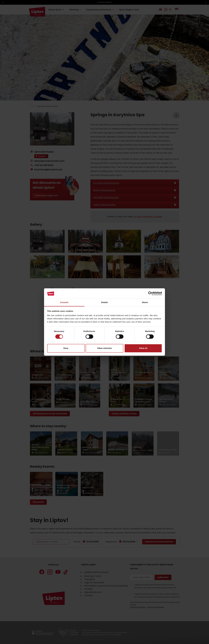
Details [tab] (104, 302)
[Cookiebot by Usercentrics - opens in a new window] (150, 294)
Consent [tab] (64, 302)
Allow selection (104, 348)
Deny (66, 348)
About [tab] (145, 302)
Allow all (143, 348)
